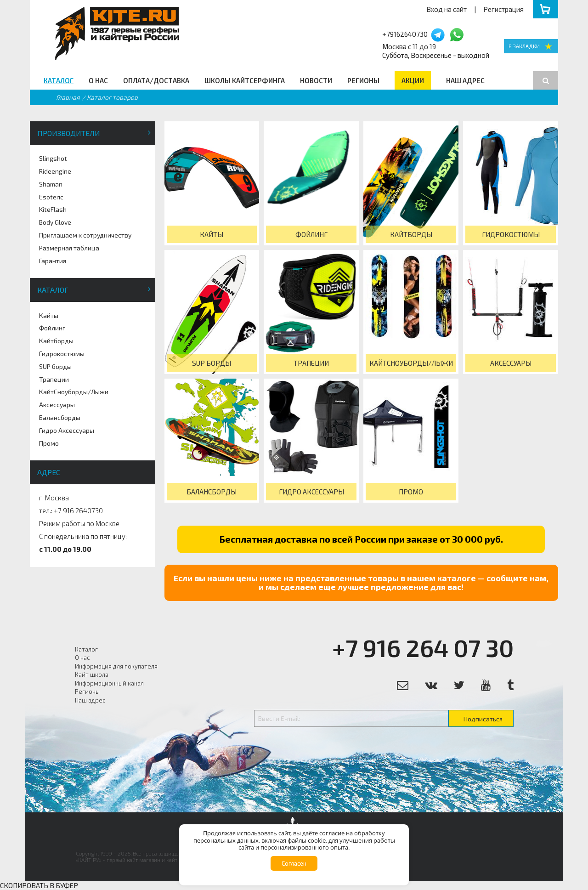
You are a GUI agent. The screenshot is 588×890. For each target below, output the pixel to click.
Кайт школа (92, 675)
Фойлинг (52, 328)
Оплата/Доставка (156, 80)
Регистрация (503, 9)
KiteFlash (53, 209)
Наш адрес (465, 80)
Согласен (294, 863)
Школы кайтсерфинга (245, 80)
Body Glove (55, 222)
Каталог (59, 80)
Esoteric (51, 197)
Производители (69, 133)
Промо (49, 443)
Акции (413, 80)
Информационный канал (109, 683)
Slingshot (53, 158)
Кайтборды (56, 341)
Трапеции (54, 379)
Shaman (51, 184)
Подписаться (483, 719)
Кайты (49, 315)
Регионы (363, 80)
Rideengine (55, 171)
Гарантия (53, 261)
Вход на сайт (447, 9)
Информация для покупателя (116, 666)
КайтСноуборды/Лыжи (74, 392)
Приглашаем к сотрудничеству (85, 235)
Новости (316, 80)
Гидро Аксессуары (67, 430)
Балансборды (60, 417)
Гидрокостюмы (62, 354)
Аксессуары (57, 405)
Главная (68, 97)
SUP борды (55, 366)
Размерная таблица (69, 248)
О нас (98, 80)
